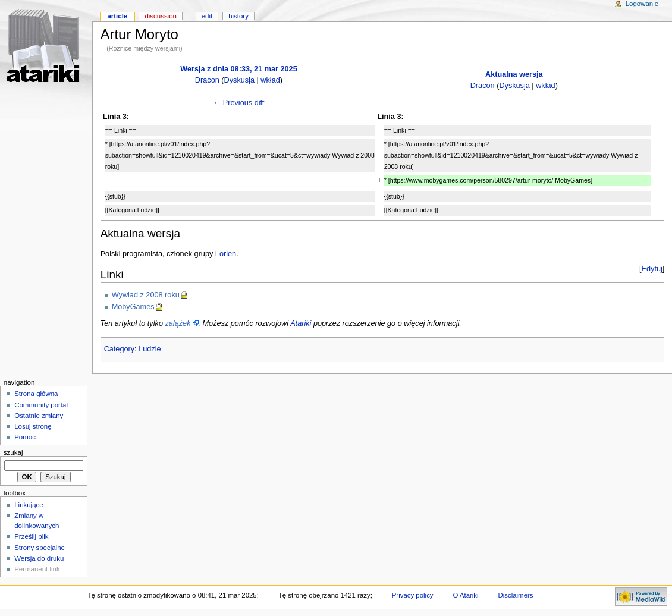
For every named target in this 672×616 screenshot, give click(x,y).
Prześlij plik (31, 536)
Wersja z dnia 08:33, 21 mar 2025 (239, 69)
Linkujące (29, 505)
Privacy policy (413, 595)
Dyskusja (239, 80)
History (238, 16)
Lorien (226, 254)
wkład (270, 80)
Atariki (301, 323)
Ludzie (150, 349)
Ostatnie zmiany (39, 416)
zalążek (178, 323)
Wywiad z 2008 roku (146, 295)
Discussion (160, 16)
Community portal (41, 405)
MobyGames (133, 307)
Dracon (207, 80)
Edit (207, 16)
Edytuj (652, 269)
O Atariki (465, 595)
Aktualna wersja (514, 74)
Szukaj (13, 452)
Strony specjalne (40, 548)
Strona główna (36, 394)
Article (117, 16)
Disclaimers (515, 595)
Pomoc (25, 437)
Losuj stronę (33, 426)
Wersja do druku (39, 558)
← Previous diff (239, 103)
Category (119, 349)
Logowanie (642, 4)
